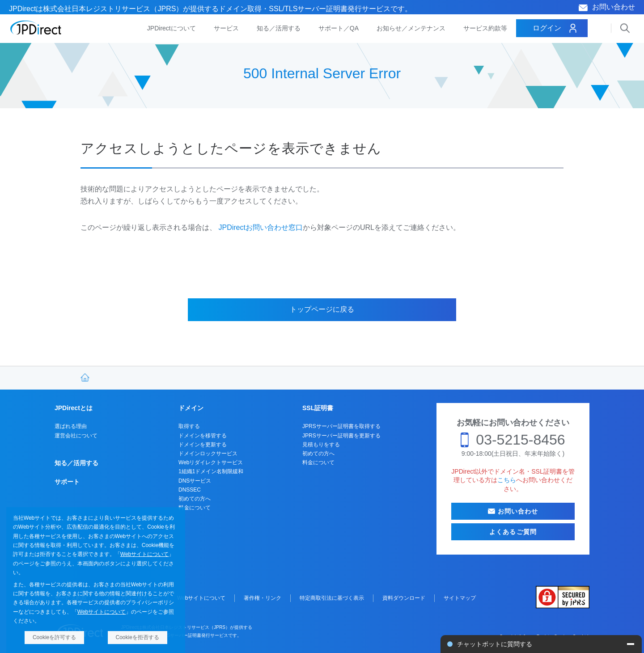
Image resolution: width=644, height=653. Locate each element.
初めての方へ (195, 499)
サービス (226, 28)
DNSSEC (190, 490)
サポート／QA (339, 28)
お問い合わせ (614, 7)
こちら (507, 480)
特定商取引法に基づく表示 (332, 598)
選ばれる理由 (71, 426)
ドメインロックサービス (208, 454)
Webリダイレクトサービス (211, 462)
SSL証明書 (318, 408)
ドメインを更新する (203, 445)
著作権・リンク (263, 598)
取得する (189, 426)
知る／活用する (279, 28)
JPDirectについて (172, 28)
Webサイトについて (144, 554)
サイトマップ (460, 598)
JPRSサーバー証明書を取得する (341, 426)
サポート (67, 482)
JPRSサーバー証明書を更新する (341, 436)
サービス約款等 (485, 28)
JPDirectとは (74, 408)
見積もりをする (321, 445)
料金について (195, 508)
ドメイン (191, 408)
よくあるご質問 (513, 532)
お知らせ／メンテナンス (411, 28)
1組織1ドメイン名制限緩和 (211, 471)
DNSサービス (195, 481)
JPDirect (36, 28)
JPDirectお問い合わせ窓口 (260, 227)
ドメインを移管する (203, 436)
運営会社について (76, 436)
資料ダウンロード (404, 598)
